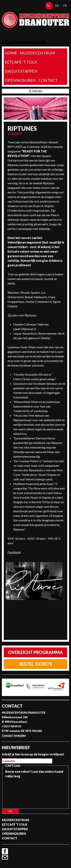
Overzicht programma (35, 652)
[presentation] (21, 792)
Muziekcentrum (37, 53)
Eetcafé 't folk (21, 62)
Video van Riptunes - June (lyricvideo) (35, 618)
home (11, 53)
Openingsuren (20, 80)
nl (49, 6)
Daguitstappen (21, 71)
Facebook (14, 552)
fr (65, 6)
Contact (48, 80)
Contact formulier (14, 735)
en (57, 6)
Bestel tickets (36, 664)
